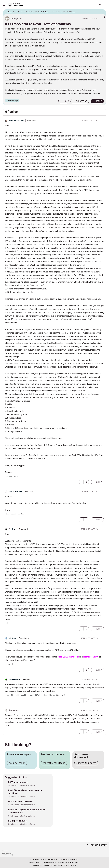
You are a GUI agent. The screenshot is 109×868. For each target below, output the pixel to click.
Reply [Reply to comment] (99, 482)
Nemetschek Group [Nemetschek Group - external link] (67, 865)
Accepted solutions (54, 763)
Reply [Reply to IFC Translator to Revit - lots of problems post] (99, 101)
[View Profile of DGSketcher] (15, 679)
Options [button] (103, 12)
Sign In (105, 5)
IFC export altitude (17, 821)
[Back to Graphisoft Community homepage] (16, 5)
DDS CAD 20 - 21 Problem (21, 801)
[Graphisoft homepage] (97, 846)
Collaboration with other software (22, 785)
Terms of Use (50, 862)
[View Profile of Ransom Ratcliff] (16, 121)
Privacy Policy (35, 862)
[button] (61, 101)
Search (93, 5)
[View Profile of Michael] (12, 638)
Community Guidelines (69, 862)
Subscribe (81, 101)
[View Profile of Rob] (14, 529)
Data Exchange (12, 100)
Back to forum (17, 763)
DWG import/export (18, 782)
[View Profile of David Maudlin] (16, 491)
